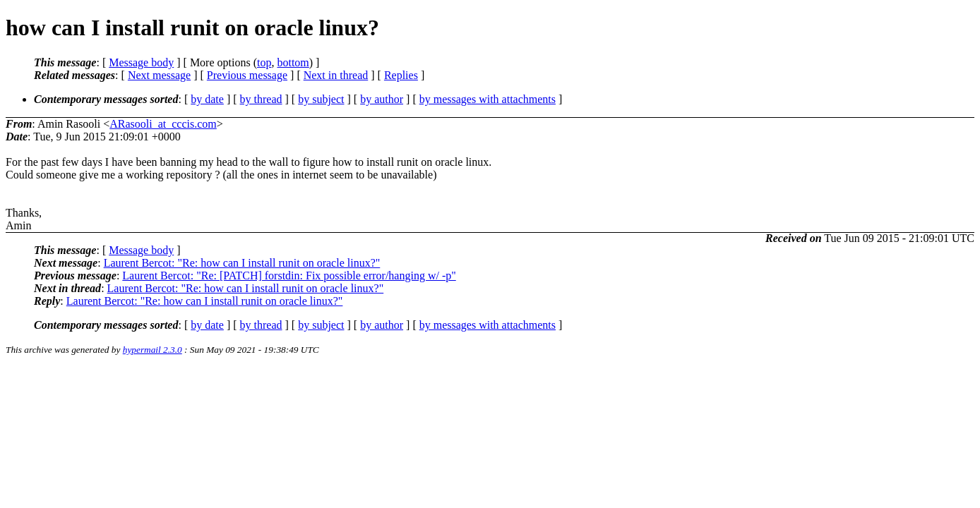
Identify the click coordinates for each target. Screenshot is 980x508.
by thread (261, 99)
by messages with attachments (488, 99)
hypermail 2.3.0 (153, 350)
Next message (159, 75)
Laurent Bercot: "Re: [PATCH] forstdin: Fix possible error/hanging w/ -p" (289, 276)
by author (382, 99)
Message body (141, 62)
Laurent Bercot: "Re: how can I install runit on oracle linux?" (242, 263)
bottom (293, 62)
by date (207, 99)
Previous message (247, 75)
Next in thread (336, 75)
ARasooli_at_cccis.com (163, 124)
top (264, 62)
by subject (321, 99)
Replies (401, 75)
